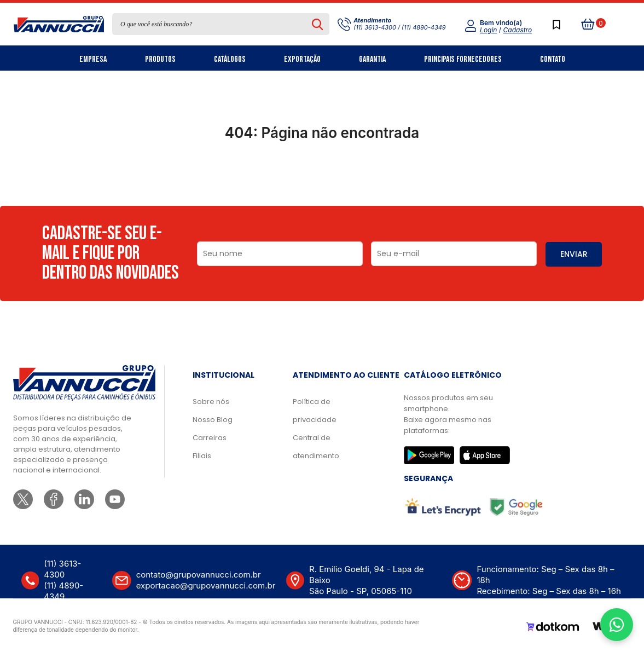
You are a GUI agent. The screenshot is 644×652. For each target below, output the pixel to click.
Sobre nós (211, 402)
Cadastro (518, 30)
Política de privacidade (315, 411)
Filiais (202, 456)
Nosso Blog (213, 420)
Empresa (93, 59)
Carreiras (210, 438)
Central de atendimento (316, 447)
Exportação (302, 59)
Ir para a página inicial (322, 181)
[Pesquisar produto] (318, 24)
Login (488, 30)
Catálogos (230, 59)
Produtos (160, 59)
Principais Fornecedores (463, 59)
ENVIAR (574, 254)
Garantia (372, 59)
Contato (553, 59)
